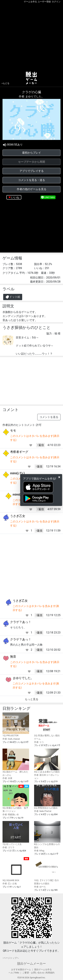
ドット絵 (13, 297)
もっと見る (32, 699)
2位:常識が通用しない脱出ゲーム (47, 726)
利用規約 (50, 973)
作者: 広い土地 (10, 884)
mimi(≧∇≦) (17, 473)
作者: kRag (39, 851)
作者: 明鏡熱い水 (11, 815)
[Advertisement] (32, 37)
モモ (13, 431)
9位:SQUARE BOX (16, 869)
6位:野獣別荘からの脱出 (47, 797)
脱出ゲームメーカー (32, 964)
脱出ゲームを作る (43, 969)
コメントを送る (49, 417)
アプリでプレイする (32, 171)
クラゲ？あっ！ (21, 622)
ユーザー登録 (44, 2)
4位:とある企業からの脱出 (47, 761)
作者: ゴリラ (8, 847)
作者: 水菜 (7, 778)
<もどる (6, 83)
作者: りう (39, 742)
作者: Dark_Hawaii (11, 739)
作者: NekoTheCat (43, 811)
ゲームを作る (30, 2)
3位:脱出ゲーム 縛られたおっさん (16, 762)
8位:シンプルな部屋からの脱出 (47, 835)
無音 (13, 657)
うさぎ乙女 (18, 516)
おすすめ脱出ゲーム (21, 969)
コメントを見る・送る (32, 180)
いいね (15, 197)
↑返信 (40, 445)
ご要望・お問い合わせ (33, 973)
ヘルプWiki (14, 973)
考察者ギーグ (19, 452)
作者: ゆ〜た (40, 887)
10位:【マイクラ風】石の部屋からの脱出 (47, 871)
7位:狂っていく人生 (16, 833)
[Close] (59, 477)
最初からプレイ (32, 153)
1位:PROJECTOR (16, 725)
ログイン (56, 2)
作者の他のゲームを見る (32, 189)
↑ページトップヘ (11, 958)
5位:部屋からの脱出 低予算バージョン (16, 799)
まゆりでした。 (23, 678)
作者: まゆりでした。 (32, 96)
